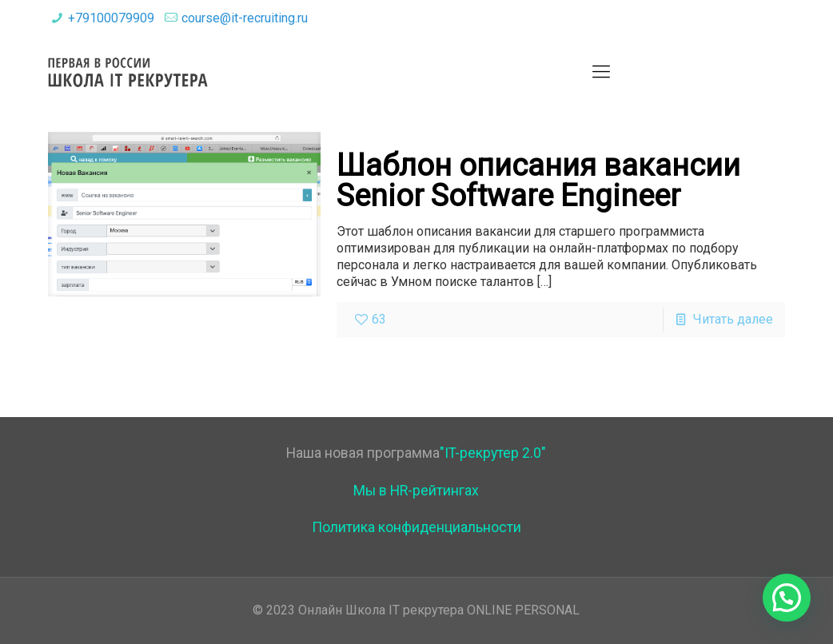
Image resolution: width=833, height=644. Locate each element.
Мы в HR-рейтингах (416, 491)
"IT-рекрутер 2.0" (493, 453)
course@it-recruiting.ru (245, 18)
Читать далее (733, 319)
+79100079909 (111, 18)
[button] (787, 598)
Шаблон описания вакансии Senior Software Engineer (538, 181)
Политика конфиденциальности (416, 527)
